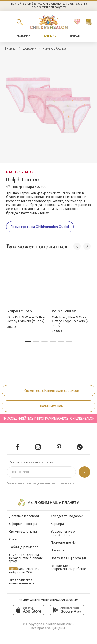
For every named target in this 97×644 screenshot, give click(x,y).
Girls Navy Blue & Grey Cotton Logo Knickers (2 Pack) (70, 321)
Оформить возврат (24, 524)
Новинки (24, 36)
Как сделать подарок (67, 516)
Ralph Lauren (23, 180)
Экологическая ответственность (22, 582)
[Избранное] (77, 22)
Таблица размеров (24, 547)
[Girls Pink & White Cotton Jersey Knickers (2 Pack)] (26, 280)
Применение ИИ (64, 542)
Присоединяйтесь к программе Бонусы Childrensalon (49, 418)
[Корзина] (89, 22)
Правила (57, 550)
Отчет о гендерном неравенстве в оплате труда (26, 558)
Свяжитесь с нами (23, 532)
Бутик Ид (50, 36)
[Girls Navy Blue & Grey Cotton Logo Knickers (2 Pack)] (71, 280)
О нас (13, 539)
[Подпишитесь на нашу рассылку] (85, 472)
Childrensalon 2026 (58, 624)
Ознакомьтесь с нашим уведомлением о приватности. (41, 484)
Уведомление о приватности (63, 533)
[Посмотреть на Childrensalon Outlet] (40, 227)
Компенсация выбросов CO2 (24, 571)
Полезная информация (69, 558)
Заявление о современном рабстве (68, 567)
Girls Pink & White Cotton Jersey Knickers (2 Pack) (26, 319)
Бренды (75, 36)
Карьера (57, 524)
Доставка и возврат (24, 516)
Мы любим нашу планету (48, 502)
